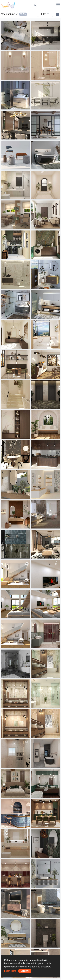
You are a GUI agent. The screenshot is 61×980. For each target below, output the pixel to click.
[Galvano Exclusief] (16, 35)
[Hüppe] (46, 873)
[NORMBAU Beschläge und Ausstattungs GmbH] (16, 903)
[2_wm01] (16, 694)
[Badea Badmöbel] (16, 305)
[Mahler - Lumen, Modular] (46, 514)
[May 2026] (16, 574)
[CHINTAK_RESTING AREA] (46, 424)
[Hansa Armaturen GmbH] (16, 544)
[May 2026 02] (46, 604)
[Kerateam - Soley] (16, 933)
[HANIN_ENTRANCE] (46, 843)
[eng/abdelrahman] (16, 754)
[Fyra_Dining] (16, 365)
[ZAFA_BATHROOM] (16, 185)
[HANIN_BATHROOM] (46, 784)
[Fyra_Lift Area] (46, 394)
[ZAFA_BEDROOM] (16, 215)
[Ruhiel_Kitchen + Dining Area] (46, 813)
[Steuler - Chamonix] (46, 903)
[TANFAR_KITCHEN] (46, 454)
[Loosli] (16, 95)
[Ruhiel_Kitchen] (16, 873)
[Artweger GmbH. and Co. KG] (46, 305)
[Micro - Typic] (16, 484)
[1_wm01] (46, 664)
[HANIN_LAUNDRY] (46, 245)
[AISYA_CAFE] (16, 813)
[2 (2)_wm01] (16, 724)
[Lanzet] (46, 275)
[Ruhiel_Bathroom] (46, 634)
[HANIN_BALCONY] (46, 215)
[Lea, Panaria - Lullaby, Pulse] (46, 484)
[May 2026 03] (16, 604)
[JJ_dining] (46, 95)
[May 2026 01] (16, 634)
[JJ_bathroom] (16, 65)
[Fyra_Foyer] (16, 335)
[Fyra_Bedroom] (46, 335)
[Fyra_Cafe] (46, 365)
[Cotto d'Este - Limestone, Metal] (16, 514)
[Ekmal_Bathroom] (16, 275)
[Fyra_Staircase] (16, 394)
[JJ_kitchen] (46, 35)
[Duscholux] (16, 664)
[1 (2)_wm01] (46, 724)
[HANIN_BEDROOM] (16, 784)
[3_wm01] (46, 694)
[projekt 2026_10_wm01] (16, 125)
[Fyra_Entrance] (46, 185)
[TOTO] (46, 155)
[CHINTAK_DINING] (16, 454)
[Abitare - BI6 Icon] (46, 754)
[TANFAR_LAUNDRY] (16, 245)
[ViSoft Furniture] (46, 125)
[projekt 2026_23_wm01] (46, 544)
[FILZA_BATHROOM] (16, 843)
